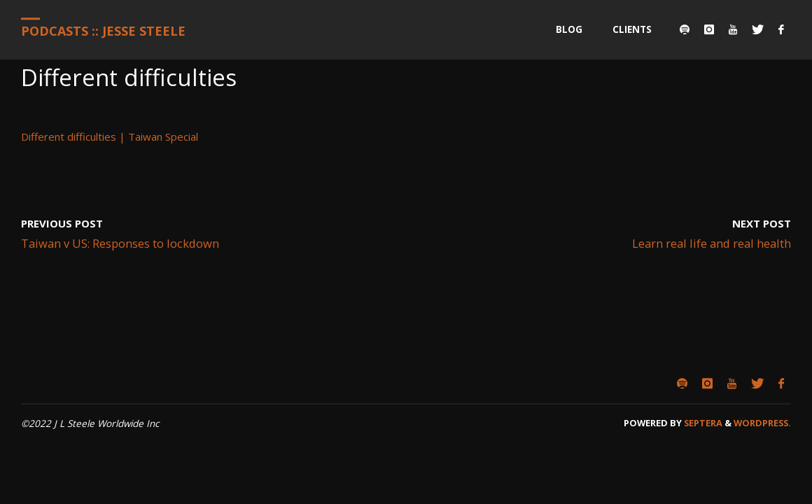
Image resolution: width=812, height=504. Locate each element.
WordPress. (762, 423)
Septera (702, 423)
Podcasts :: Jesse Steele (103, 31)
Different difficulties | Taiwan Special (110, 136)
